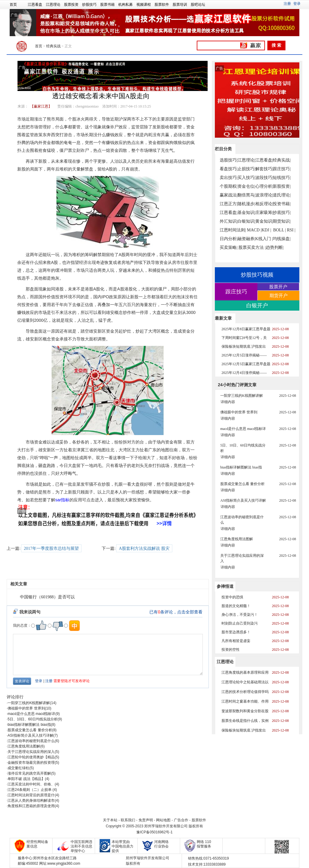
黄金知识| (264, 221)
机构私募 (126, 5)
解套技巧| (264, 169)
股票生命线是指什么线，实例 (245, 721)
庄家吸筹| (264, 213)
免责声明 (146, 820)
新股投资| (282, 186)
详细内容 (228, 402)
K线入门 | (264, 239)
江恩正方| (229, 204)
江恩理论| (246, 160)
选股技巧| (229, 160)
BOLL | (279, 230)
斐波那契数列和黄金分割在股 (245, 711)
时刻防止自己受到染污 (240, 623)
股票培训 (180, 5)
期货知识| (282, 221)
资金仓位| (246, 186)
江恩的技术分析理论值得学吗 (245, 692)
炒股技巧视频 (257, 275)
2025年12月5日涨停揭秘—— (244, 355)
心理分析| (264, 186)
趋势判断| (275, 248)
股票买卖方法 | (252, 248)
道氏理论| (282, 195)
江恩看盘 (35, 5)
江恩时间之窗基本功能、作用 (245, 701)
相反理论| (264, 204)
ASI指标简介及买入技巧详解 (30, 735)
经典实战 (53, 46)
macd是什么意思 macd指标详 (31, 714)
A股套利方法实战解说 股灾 (144, 548)
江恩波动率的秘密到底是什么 (31, 741)
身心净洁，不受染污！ (240, 615)
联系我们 (128, 820)
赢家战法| (229, 195)
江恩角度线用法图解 (24, 746)
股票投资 (71, 5)
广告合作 (181, 820)
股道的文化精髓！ (236, 606)
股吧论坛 (198, 5)
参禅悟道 (225, 586)
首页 (13, 5)
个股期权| (229, 186)
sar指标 (62, 500)
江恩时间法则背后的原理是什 (31, 795)
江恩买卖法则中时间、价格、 (31, 784)
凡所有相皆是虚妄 (236, 641)
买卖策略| (229, 248)
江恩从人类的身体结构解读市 (31, 801)
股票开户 (278, 287)
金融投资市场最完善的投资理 (31, 763)
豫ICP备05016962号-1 (154, 832)
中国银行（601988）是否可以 (47, 597)
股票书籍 (107, 5)
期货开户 (279, 295)
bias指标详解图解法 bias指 (29, 725)
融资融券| (246, 239)
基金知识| (246, 213)
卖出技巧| (229, 178)
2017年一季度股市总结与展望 (51, 548)
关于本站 (110, 820)
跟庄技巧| (282, 169)
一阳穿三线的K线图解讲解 (29, 703)
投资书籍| (282, 204)
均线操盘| (282, 239)
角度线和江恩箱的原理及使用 (31, 806)
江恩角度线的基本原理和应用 (245, 672)
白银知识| (246, 221)
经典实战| (282, 160)
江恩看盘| (264, 160)
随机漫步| (246, 204)
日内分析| (229, 239)
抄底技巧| (282, 213)
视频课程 (144, 5)
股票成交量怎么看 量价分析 (30, 730)
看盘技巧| (229, 169)
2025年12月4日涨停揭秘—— (244, 373)
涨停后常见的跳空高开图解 (29, 773)
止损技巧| (246, 169)
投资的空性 (231, 650)
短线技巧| (282, 178)
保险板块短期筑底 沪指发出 (244, 346)
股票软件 (162, 5)
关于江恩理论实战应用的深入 (31, 752)
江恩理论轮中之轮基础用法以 (245, 682)
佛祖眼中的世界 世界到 (26, 708)
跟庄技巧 (236, 292)
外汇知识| (229, 221)
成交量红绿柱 (18, 768)
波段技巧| (264, 178)
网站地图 (163, 820)
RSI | (291, 230)
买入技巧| (246, 178)
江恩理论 (53, 5)
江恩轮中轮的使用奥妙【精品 (31, 757)
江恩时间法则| (233, 230)
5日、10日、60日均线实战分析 (32, 719)
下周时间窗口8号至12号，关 (244, 338)
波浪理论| (264, 195)
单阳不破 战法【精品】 (26, 779)
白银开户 (257, 306)
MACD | (254, 230)
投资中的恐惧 (232, 597)
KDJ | (266, 230)
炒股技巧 (89, 5)
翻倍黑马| (246, 195)
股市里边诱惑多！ (236, 632)
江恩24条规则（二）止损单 (30, 790)
